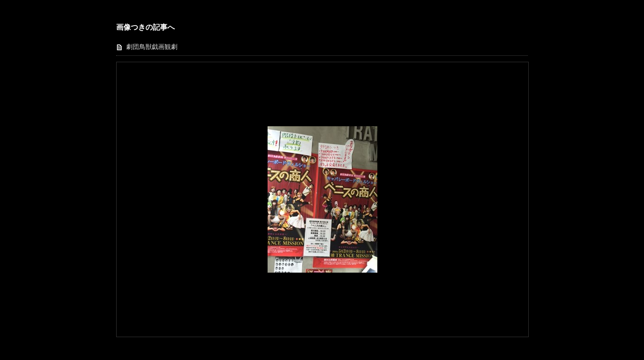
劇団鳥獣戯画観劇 (152, 47)
